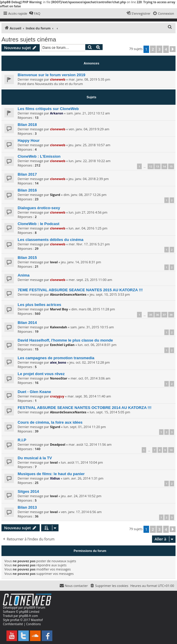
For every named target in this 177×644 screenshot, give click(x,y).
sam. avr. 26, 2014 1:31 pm (83, 478)
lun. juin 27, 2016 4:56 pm (88, 212)
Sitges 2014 (28, 491)
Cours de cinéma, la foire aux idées (50, 422)
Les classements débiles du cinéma (51, 240)
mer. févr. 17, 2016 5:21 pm (89, 244)
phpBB (28, 608)
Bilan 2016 (27, 190)
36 (157, 315)
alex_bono (58, 362)
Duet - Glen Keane (34, 392)
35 (151, 315)
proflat (15, 620)
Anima (24, 275)
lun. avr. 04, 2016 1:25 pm (88, 228)
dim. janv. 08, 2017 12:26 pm (85, 195)
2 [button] (153, 49)
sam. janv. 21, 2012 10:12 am (88, 113)
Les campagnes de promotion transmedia (56, 358)
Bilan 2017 (27, 174)
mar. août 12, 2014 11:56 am (90, 444)
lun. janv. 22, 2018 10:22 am (89, 161)
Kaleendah (59, 327)
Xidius (55, 478)
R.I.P (22, 440)
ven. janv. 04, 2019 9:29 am (89, 129)
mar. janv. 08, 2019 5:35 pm (89, 79)
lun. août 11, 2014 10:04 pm (82, 462)
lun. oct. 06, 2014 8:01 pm (97, 345)
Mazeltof (37, 620)
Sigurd (55, 195)
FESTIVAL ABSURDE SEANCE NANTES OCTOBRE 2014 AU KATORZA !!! (85, 408)
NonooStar (59, 378)
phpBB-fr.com (28, 616)
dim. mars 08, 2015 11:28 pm (93, 309)
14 (164, 166)
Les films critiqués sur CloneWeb (48, 109)
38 (171, 315)
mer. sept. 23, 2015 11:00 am (90, 280)
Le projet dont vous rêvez (41, 374)
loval (54, 262)
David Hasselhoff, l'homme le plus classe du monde (65, 340)
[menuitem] (35, 14)
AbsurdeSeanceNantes (68, 294)
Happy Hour (29, 140)
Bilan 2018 (27, 125)
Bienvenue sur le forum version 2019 (51, 75)
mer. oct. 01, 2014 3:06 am (90, 378)
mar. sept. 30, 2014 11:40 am (89, 396)
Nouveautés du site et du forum (59, 84)
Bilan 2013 (27, 507)
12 (151, 166)
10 (171, 450)
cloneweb (58, 79)
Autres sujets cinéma (29, 39)
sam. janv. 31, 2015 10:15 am (92, 327)
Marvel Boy (59, 309)
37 (164, 315)
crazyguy (57, 396)
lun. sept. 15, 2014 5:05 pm (110, 412)
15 (171, 166)
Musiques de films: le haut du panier (51, 474)
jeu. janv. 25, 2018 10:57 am (89, 145)
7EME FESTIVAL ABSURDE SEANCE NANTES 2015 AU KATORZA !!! (80, 290)
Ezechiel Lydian (62, 345)
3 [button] (159, 49)
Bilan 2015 (27, 258)
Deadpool (58, 444)
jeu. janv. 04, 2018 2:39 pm (88, 179)
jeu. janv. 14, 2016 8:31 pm (81, 262)
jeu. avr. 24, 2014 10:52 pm (81, 496)
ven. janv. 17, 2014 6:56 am (81, 512)
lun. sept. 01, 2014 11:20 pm (85, 427)
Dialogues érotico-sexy (39, 208)
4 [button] (166, 49)
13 (157, 166)
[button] (173, 49)
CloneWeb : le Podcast (39, 224)
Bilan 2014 (27, 323)
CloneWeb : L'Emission (39, 156)
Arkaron (57, 113)
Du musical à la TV (35, 458)
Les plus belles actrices (39, 305)
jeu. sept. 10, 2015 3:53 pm (110, 294)
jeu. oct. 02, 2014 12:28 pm (90, 362)
